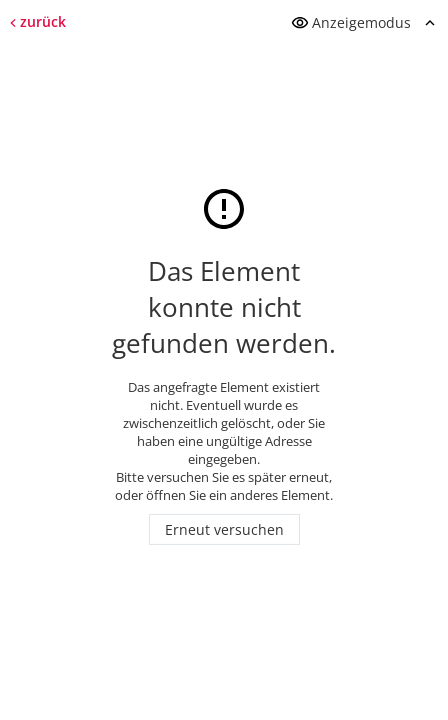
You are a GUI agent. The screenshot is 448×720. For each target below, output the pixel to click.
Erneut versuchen (224, 529)
